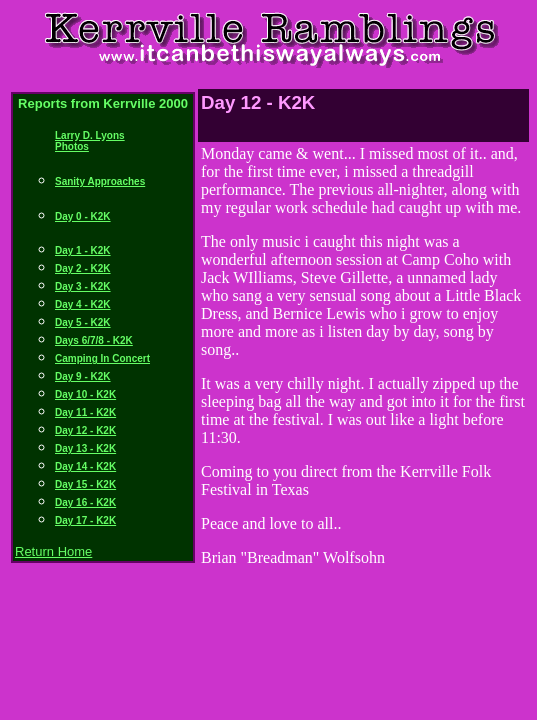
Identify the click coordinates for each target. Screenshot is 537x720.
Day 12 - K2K (85, 430)
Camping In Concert (102, 358)
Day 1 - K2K (83, 250)
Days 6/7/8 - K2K (94, 340)
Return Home (53, 551)
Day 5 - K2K (83, 322)
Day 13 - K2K (85, 448)
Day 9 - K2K (83, 376)
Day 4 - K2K (83, 304)
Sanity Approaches (100, 181)
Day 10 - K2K (85, 394)
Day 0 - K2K (83, 216)
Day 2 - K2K (83, 268)
